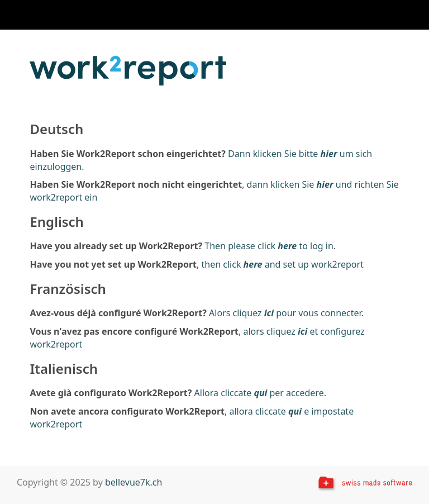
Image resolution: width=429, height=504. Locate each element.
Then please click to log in (269, 246)
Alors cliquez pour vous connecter (285, 313)
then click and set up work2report (283, 264)
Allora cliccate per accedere (259, 393)
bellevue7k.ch (134, 482)
